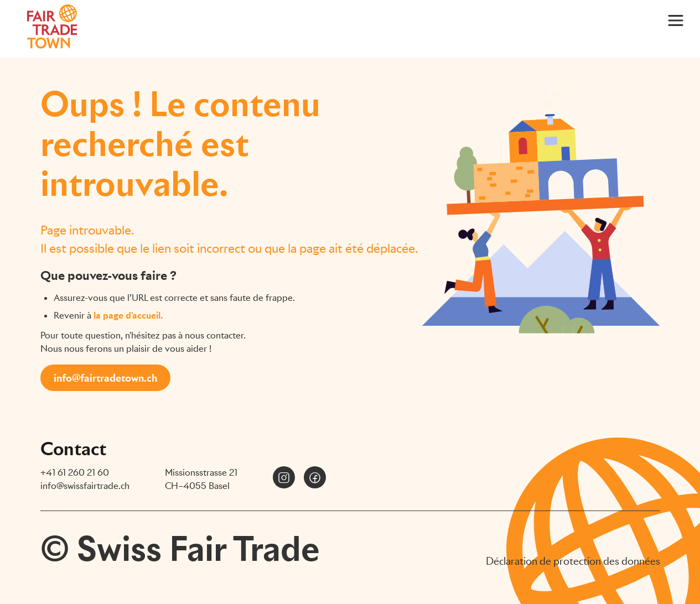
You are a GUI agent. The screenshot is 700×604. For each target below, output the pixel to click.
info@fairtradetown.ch (105, 378)
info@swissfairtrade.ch (85, 486)
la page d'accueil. (128, 316)
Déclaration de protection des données (573, 561)
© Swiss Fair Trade (180, 549)
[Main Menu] (676, 20)
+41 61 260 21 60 (75, 473)
